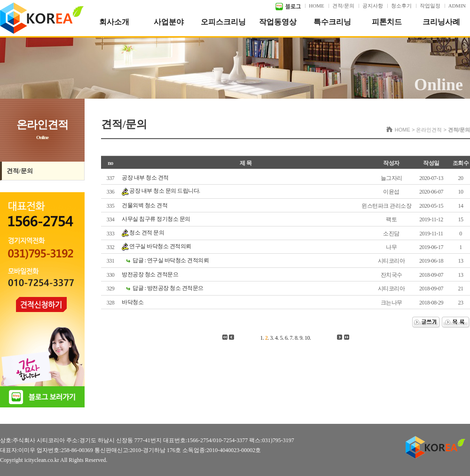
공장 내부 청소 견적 (145, 178)
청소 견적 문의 (147, 233)
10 (307, 338)
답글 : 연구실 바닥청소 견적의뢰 (171, 260)
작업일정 (430, 6)
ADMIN (457, 6)
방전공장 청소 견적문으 (150, 274)
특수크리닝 (332, 22)
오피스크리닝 (223, 22)
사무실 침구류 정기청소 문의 (156, 219)
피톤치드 (387, 22)
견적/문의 (343, 6)
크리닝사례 (441, 22)
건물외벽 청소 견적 (145, 205)
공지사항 (373, 6)
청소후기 (401, 6)
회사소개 (114, 22)
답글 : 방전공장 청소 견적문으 (168, 288)
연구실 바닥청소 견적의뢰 (160, 246)
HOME (316, 6)
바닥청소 (133, 302)
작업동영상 (278, 22)
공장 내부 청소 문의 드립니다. (165, 191)
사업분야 (169, 22)
